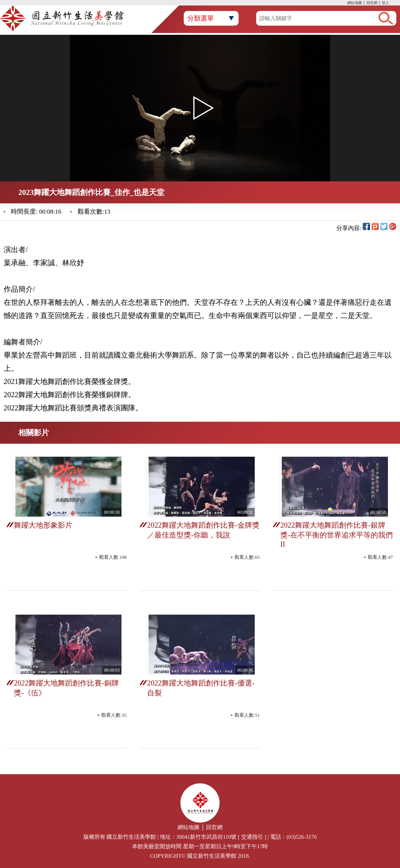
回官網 (372, 3)
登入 (385, 3)
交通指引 (252, 837)
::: (345, 3)
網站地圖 (355, 3)
